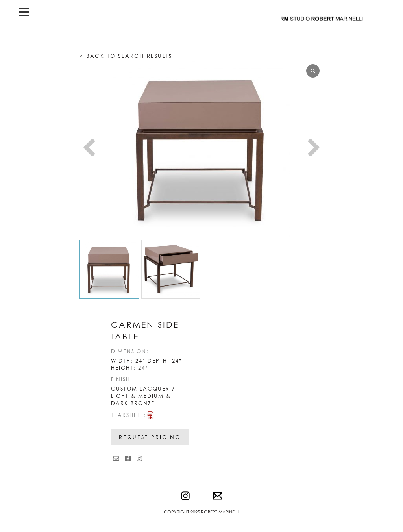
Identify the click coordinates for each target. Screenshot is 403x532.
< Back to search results (126, 56)
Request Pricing (150, 437)
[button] (314, 149)
